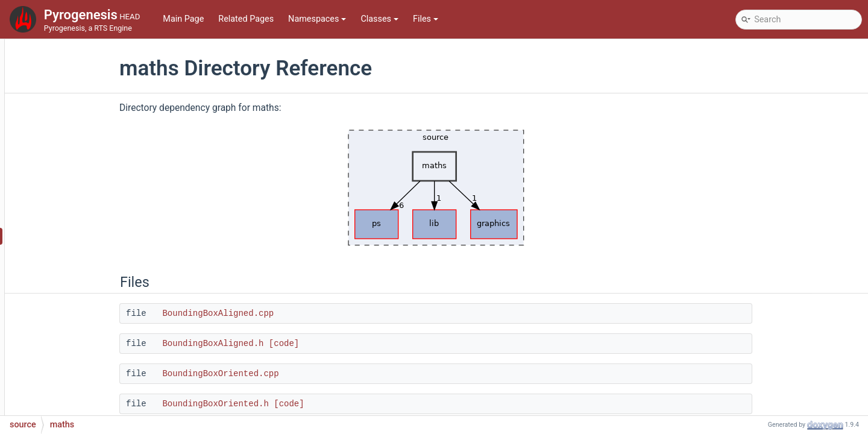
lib (55, 200)
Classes (379, 19)
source (54, 109)
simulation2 (73, 381)
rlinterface (70, 344)
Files (426, 19)
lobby (61, 218)
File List (46, 91)
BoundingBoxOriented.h (289, 404)
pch (58, 290)
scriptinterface (79, 363)
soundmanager (80, 399)
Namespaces (317, 19)
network (66, 272)
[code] (357, 344)
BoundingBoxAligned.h (286, 344)
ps (55, 308)
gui (57, 164)
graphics (67, 146)
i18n (59, 182)
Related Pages (246, 19)
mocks (64, 254)
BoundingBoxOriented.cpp (294, 374)
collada (65, 127)
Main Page (183, 19)
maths (63, 236)
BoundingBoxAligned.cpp (291, 313)
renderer (67, 326)
